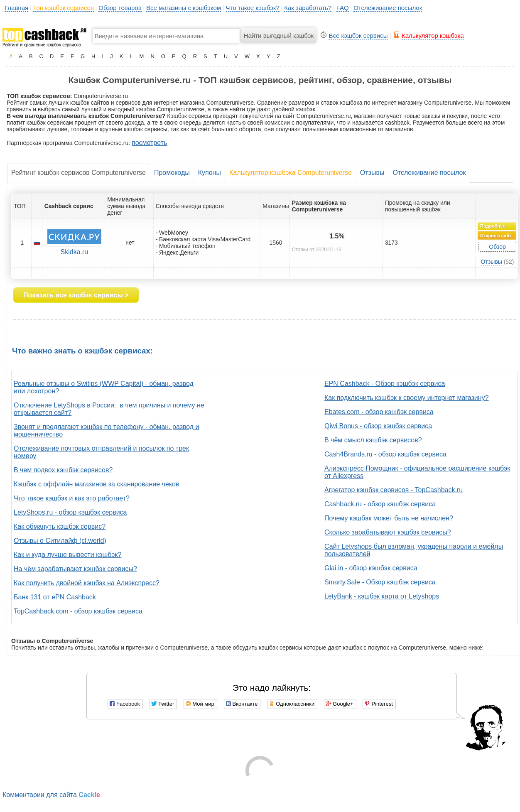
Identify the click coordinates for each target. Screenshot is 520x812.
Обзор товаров (120, 8)
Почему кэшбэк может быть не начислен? (389, 518)
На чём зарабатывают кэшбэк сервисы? (75, 569)
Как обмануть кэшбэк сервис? (60, 526)
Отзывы (372, 173)
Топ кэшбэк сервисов (64, 8)
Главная (16, 8)
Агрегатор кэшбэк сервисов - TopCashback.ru (394, 490)
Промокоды (172, 173)
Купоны (210, 173)
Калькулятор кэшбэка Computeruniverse (291, 173)
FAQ (343, 8)
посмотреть (149, 143)
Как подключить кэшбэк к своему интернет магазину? (407, 398)
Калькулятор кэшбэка (433, 36)
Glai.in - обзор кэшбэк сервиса (371, 568)
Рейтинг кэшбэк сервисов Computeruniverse (78, 173)
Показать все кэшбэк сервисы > (76, 295)
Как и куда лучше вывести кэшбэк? (67, 555)
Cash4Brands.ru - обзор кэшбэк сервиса (385, 454)
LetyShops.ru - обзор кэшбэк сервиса (70, 512)
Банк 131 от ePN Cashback (55, 597)
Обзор (497, 247)
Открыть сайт (496, 236)
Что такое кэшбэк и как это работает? (72, 498)
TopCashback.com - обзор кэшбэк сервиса (78, 611)
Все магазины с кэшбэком (184, 8)
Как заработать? (308, 8)
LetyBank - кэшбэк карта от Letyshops (382, 596)
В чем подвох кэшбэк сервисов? (63, 470)
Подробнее (493, 226)
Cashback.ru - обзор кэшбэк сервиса (380, 504)
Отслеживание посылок (388, 8)
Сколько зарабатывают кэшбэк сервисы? (388, 532)
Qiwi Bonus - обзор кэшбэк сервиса (378, 426)
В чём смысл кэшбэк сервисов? (373, 440)
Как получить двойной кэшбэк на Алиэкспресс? (87, 583)
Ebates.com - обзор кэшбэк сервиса (379, 412)
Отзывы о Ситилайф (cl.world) (60, 541)
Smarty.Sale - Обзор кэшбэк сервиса (380, 582)
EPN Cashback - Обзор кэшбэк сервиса (385, 384)
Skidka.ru (75, 252)
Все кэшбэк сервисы (358, 36)
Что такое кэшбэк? (253, 8)
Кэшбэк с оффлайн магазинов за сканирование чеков (96, 484)
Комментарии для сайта (51, 795)
